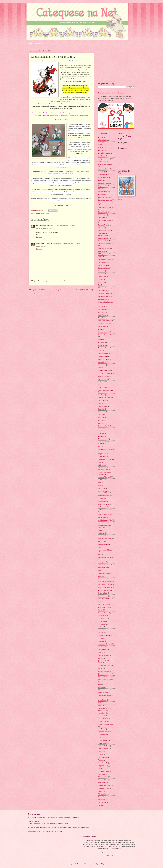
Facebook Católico (103, 382)
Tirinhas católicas (103, 777)
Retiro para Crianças (104, 690)
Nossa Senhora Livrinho (105, 585)
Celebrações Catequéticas (105, 254)
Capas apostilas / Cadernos (105, 207)
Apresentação (102, 162)
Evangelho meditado (104, 370)
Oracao (100, 602)
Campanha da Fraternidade (105, 203)
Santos (38, 213)
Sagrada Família (102, 722)
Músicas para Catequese (105, 573)
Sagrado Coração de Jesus (105, 724)
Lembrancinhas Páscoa (104, 514)
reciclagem (101, 687)
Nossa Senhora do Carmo (105, 582)
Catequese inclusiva (103, 238)
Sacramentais (102, 716)
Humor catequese (103, 439)
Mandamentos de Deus (104, 530)
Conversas (101, 271)
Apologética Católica (104, 159)
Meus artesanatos (103, 544)
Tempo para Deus (103, 766)
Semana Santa (102, 743)
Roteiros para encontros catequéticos (105, 709)
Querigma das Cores (104, 671)
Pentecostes (101, 641)
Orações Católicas (103, 613)
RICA (99, 703)
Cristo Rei (101, 282)
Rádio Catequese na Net (105, 677)
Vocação (100, 800)
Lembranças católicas (104, 504)
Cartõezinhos (102, 218)
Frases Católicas (102, 401)
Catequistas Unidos (103, 248)
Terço (99, 769)
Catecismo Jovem (103, 225)
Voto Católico (102, 802)
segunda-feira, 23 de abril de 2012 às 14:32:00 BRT (61, 225)
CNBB (100, 257)
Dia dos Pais (101, 326)
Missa (99, 555)
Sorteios (100, 752)
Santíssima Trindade (104, 732)
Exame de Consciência (104, 376)
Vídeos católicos (102, 797)
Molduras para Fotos (104, 565)
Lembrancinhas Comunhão (105, 510)
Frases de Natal (102, 403)
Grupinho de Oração (104, 426)
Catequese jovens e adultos (105, 244)
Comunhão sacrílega (104, 262)
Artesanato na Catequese (105, 164)
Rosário (100, 706)
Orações (100, 610)
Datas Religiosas (102, 299)
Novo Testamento (103, 596)
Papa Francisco (102, 619)
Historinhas (101, 436)
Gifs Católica (102, 415)
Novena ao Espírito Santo (105, 590)
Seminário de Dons (103, 746)
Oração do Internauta (104, 604)
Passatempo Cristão (103, 635)
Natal (99, 576)
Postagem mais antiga (85, 289)
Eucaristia (101, 368)
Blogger (104, 864)
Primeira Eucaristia (103, 655)
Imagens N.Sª (102, 457)
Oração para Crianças (104, 607)
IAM (99, 446)
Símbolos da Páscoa (103, 749)
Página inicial (62, 289)
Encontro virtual (102, 356)
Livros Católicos (102, 523)
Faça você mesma (103, 379)
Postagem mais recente (38, 289)
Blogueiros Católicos (104, 192)
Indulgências (101, 465)
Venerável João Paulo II (105, 786)
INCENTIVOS (102, 462)
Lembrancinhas (102, 507)
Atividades (101, 172)
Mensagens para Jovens (104, 539)
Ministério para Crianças (105, 550)
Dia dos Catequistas (103, 324)
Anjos (99, 147)
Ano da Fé (101, 150)
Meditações (101, 533)
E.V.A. (100, 351)
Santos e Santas (45, 213)
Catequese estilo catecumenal (102, 234)
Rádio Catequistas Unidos (105, 680)
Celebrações (101, 251)
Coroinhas (101, 274)
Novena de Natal (103, 593)
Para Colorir (101, 624)
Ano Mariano (102, 156)
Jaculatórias (101, 480)
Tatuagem (101, 754)
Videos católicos (102, 794)
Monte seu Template (104, 568)
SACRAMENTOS (103, 719)
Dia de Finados (102, 315)
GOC (99, 423)
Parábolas (101, 627)
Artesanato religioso (104, 169)
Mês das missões (103, 541)
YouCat (100, 805)
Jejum (99, 483)
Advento (100, 137)
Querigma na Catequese (105, 674)
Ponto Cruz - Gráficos (104, 647)
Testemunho (101, 774)
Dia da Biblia (102, 307)
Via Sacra (100, 791)
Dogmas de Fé (102, 345)
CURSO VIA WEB (103, 294)
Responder (39, 237)
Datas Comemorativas (104, 296)
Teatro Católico (102, 757)
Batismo (100, 180)
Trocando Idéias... (103, 780)
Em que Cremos (102, 354)
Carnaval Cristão (103, 212)
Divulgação (101, 339)
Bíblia (99, 189)
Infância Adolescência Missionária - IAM (104, 469)
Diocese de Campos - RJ (105, 335)
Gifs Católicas (102, 417)
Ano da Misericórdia (104, 153)
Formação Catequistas (104, 398)
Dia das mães (102, 312)
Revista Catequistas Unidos (106, 695)
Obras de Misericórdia (104, 599)
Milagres (100, 547)
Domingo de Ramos (103, 348)
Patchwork (101, 638)
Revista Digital (102, 700)
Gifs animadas (102, 412)
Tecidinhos (101, 760)
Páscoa (100, 630)
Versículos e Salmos (103, 788)
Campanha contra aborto (105, 200)
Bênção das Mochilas (104, 183)
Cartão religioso (102, 215)
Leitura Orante (102, 501)
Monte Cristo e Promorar (44, 243)
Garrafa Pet (101, 409)
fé (98, 385)
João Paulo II (102, 488)
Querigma (101, 668)
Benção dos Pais (102, 186)
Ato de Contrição (103, 178)
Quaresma (101, 658)
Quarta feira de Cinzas (104, 666)
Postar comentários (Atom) (41, 294)
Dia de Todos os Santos (104, 321)
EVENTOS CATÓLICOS (105, 373)
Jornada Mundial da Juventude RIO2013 (103, 492)
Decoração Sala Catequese (105, 302)
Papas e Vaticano (103, 621)
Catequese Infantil (103, 241)
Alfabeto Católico (103, 140)
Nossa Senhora (102, 579)
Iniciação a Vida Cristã (104, 477)
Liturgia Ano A (102, 517)
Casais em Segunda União (105, 220)
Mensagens (101, 536)
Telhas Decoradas (103, 763)
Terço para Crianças (103, 771)
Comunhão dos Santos (104, 260)
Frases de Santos (102, 406)
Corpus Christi (102, 277)
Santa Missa (101, 729)
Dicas (99, 329)
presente (100, 652)
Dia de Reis (101, 318)
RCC (99, 684)
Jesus (99, 485)
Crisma (100, 279)
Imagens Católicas (103, 454)
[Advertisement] (116, 65)
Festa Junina (101, 395)
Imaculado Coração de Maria (106, 449)
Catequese (101, 228)
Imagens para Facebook (105, 459)
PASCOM (101, 633)
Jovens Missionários (104, 496)
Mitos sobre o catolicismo (105, 557)
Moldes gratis (102, 562)
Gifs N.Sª (100, 420)
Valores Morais (102, 783)
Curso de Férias (102, 291)
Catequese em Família (104, 231)
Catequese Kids (41, 225)
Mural (99, 570)
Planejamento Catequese (105, 644)
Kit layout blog (102, 499)
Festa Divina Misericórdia (105, 390)
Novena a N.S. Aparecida (105, 587)
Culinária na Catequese (104, 288)
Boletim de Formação (104, 197)
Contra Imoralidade (103, 268)
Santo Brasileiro (102, 735)
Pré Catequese (102, 650)
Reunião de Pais (102, 693)
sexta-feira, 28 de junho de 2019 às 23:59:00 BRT (67, 243)
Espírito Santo (102, 365)
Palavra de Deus (102, 616)
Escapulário (101, 362)
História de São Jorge (61, 120)
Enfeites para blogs (103, 359)
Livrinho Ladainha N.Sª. (105, 520)
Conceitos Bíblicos (103, 265)
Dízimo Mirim (102, 342)
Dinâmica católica (103, 332)
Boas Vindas (101, 194)
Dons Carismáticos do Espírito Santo (111, 93)
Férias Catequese (103, 388)
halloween (101, 433)
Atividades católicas (104, 175)
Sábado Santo (102, 713)
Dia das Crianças (103, 309)
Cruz (99, 285)
